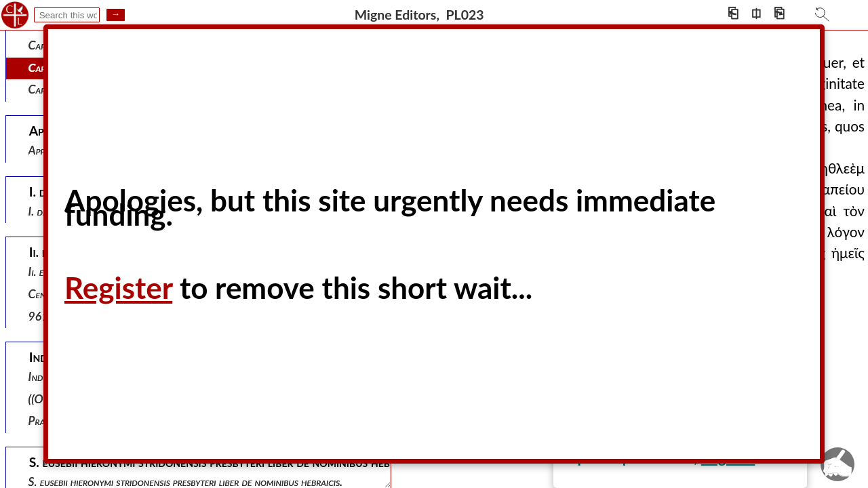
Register (118, 287)
